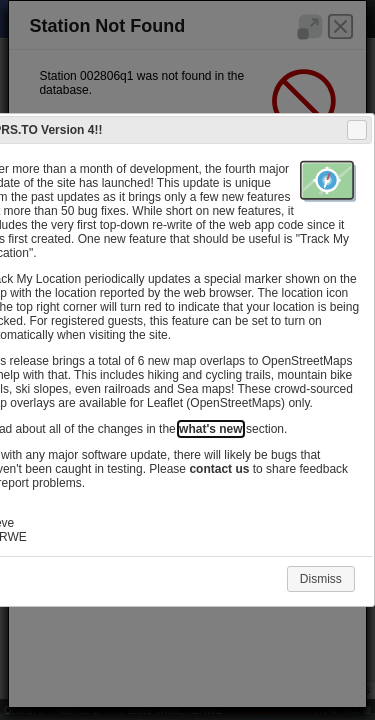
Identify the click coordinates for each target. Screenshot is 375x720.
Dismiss (321, 579)
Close (356, 130)
